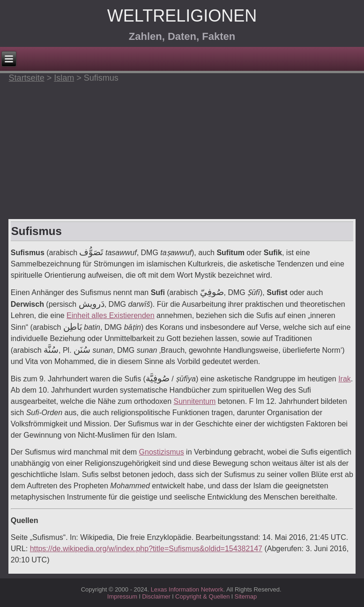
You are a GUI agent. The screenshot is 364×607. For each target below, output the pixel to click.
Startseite (27, 78)
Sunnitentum (195, 401)
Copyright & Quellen (203, 596)
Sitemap (245, 596)
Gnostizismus (162, 452)
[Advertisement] (182, 149)
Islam (64, 78)
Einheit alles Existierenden (111, 315)
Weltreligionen (182, 16)
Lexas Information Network (187, 589)
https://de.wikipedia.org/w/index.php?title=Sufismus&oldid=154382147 (146, 549)
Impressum (122, 596)
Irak (345, 379)
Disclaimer (156, 596)
